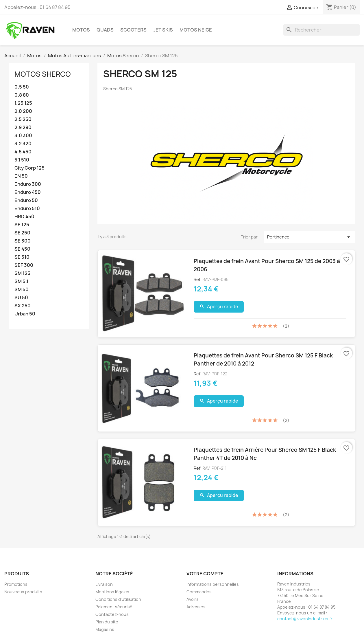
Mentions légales (112, 592)
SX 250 (23, 306)
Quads (105, 30)
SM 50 (22, 290)
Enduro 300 (28, 184)
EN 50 (21, 176)
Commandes (199, 592)
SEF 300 (24, 265)
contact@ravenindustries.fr (305, 619)
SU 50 (21, 298)
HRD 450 (24, 217)
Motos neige (196, 30)
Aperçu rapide (219, 307)
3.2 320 (23, 144)
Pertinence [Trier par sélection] (310, 237)
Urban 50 (25, 314)
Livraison (104, 584)
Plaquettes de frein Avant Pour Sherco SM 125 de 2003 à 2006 (267, 265)
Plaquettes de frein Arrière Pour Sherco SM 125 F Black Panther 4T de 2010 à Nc (265, 454)
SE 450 (22, 249)
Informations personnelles (213, 584)
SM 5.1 (21, 281)
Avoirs (193, 599)
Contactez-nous (112, 614)
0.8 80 (22, 95)
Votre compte (205, 574)
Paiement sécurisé (114, 607)
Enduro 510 (27, 209)
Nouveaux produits (23, 592)
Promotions (16, 584)
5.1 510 (22, 160)
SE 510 (22, 257)
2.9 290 (23, 127)
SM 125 (22, 273)
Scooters (133, 30)
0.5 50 (22, 87)
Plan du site (107, 622)
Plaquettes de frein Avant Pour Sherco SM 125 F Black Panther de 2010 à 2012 (263, 359)
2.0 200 (23, 111)
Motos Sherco (43, 74)
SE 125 (22, 225)
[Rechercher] (321, 30)
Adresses (196, 607)
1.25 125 (23, 103)
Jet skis (163, 30)
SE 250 (22, 233)
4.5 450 (23, 152)
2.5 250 (23, 119)
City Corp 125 (29, 168)
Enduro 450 (28, 192)
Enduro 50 (26, 200)
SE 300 (23, 241)
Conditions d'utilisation (118, 599)
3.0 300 (23, 136)
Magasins (105, 629)
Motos (81, 30)
